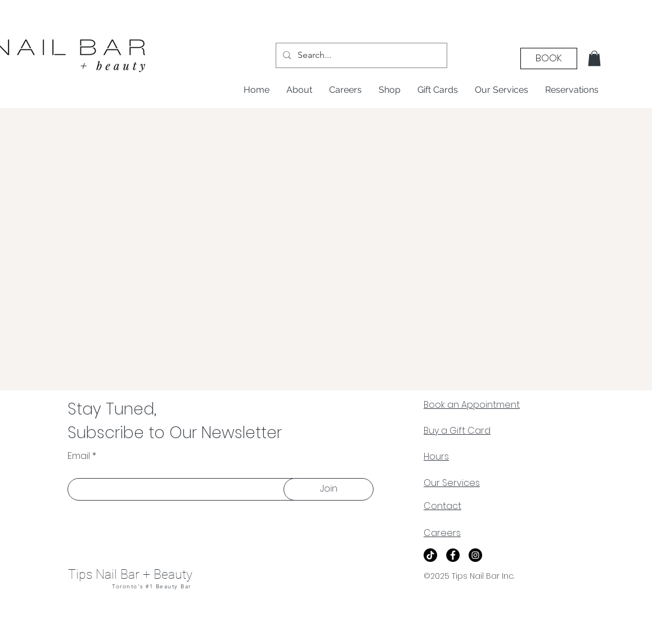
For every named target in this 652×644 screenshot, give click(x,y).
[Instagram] (475, 555)
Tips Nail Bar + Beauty (130, 575)
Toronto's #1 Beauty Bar (152, 586)
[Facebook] (453, 555)
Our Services (452, 483)
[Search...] (360, 55)
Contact (442, 506)
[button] (594, 58)
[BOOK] (549, 58)
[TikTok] (430, 555)
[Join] (329, 489)
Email (79, 456)
